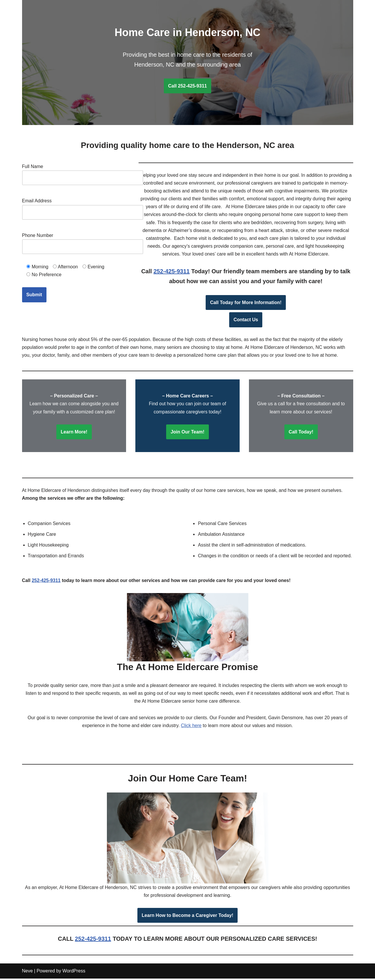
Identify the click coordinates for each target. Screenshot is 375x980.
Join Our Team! (187, 432)
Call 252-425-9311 (187, 86)
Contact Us (246, 320)
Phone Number (83, 241)
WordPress (74, 973)
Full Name (83, 172)
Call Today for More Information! (246, 303)
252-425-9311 (172, 272)
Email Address (83, 207)
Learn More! (74, 432)
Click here (191, 727)
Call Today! (301, 432)
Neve (27, 973)
